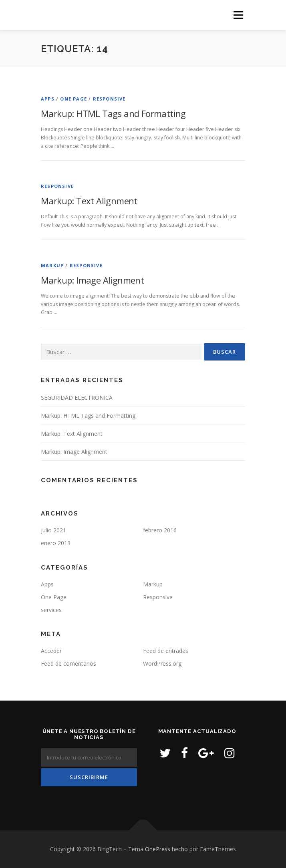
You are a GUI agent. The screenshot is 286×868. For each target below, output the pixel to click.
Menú (238, 15)
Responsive (109, 99)
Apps (48, 99)
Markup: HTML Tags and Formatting (113, 113)
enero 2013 (56, 543)
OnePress (158, 849)
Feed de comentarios (68, 664)
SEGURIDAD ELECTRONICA (77, 398)
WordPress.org (162, 664)
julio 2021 (53, 530)
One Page (74, 99)
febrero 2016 (160, 530)
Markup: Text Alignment (89, 201)
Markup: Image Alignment (92, 280)
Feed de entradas (166, 651)
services (51, 610)
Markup (52, 265)
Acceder (51, 651)
